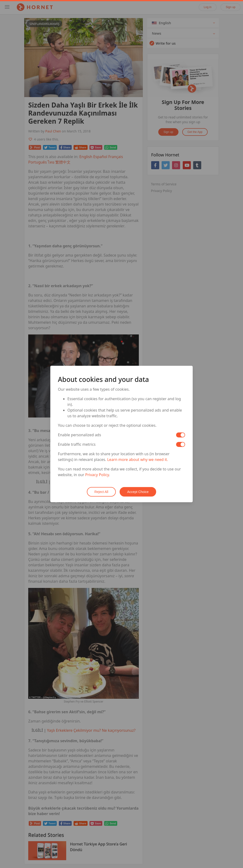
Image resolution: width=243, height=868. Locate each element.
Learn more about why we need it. (138, 460)
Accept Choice (138, 492)
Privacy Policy (97, 475)
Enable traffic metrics (77, 444)
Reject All (101, 492)
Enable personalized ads (79, 435)
